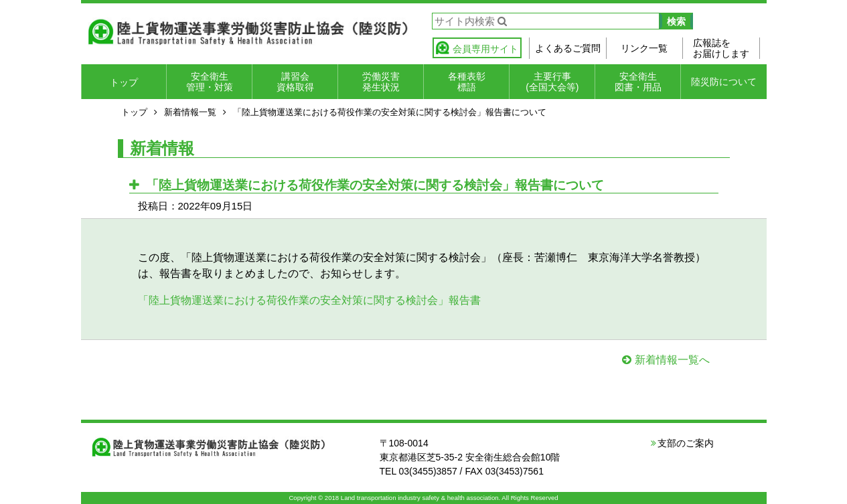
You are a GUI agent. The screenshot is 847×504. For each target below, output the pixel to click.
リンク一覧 (644, 48)
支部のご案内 (686, 443)
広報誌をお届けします (721, 48)
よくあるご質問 (568, 48)
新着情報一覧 (190, 112)
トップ (124, 82)
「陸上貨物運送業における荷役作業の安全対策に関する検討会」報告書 (309, 300)
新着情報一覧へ (672, 360)
